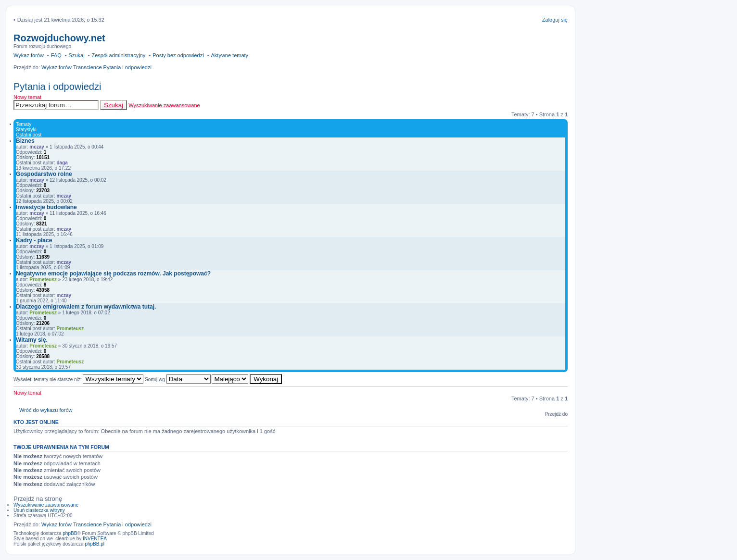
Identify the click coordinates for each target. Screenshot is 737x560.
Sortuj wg (178, 380)
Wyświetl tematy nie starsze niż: (78, 380)
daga (62, 163)
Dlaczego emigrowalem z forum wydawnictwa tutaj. (86, 307)
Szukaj (114, 105)
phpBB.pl (95, 544)
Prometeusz (43, 280)
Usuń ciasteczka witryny (39, 510)
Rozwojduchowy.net (59, 38)
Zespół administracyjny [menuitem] (118, 55)
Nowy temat (27, 97)
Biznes (25, 141)
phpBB (70, 533)
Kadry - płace (34, 240)
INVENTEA (95, 539)
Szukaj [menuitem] (77, 55)
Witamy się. (32, 340)
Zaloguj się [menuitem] (555, 20)
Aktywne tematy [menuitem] (229, 55)
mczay (37, 147)
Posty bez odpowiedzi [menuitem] (178, 55)
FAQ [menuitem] (56, 55)
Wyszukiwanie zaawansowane (164, 105)
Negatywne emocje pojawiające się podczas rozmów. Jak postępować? (113, 274)
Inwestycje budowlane (46, 207)
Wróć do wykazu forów (46, 410)
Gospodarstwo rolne (44, 174)
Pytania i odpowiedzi (57, 87)
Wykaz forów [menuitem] (29, 55)
